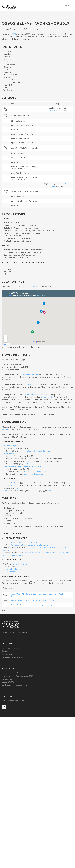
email (67, 483)
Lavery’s (50, 605)
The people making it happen (13, 657)
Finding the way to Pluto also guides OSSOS (18, 676)
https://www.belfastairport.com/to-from (22, 542)
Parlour (35, 605)
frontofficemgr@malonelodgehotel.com (38, 451)
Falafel (13, 596)
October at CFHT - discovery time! (14, 685)
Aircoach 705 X (46, 397)
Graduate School (31, 287)
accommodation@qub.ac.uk (38, 472)
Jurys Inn (7, 491)
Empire (43, 605)
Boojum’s (63, 594)
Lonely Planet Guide (13, 569)
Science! (5, 651)
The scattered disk (9, 679)
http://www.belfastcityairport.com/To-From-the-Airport (28, 545)
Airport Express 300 (30, 385)
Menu (68, 6)
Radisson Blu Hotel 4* (11, 483)
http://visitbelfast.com (21, 564)
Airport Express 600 (30, 375)
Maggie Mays (52, 594)
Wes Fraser (6, 430)
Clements (51, 601)
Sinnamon (42, 601)
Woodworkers (54, 110)
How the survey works (10, 648)
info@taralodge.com (31, 464)
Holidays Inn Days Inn (11, 486)
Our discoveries (8, 654)
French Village (31, 601)
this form (21, 472)
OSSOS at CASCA (8, 682)
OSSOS (13, 34)
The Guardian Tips (13, 572)
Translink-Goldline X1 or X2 (33, 395)
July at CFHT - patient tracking (13, 673)
